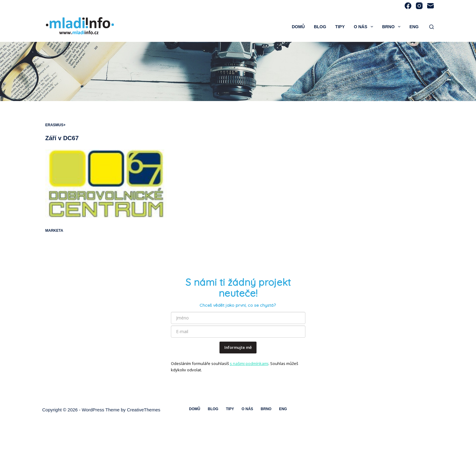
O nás (364, 27)
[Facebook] (408, 6)
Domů (298, 27)
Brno (393, 27)
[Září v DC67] (106, 183)
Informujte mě (238, 347)
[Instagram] (419, 6)
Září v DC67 (62, 138)
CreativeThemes (144, 410)
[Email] (430, 6)
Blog (320, 27)
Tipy (340, 27)
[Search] (432, 27)
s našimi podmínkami (249, 363)
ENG (414, 27)
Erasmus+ (55, 125)
